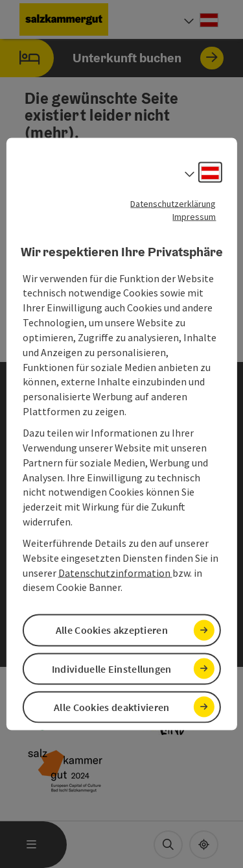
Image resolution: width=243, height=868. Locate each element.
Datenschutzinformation (115, 572)
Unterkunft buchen (112, 58)
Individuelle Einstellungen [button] (112, 668)
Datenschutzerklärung (173, 204)
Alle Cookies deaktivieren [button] (112, 706)
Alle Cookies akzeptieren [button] (112, 630)
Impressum (194, 217)
